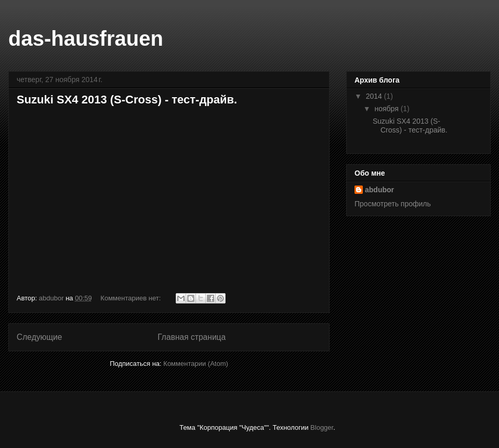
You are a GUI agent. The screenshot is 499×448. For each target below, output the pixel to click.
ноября (387, 109)
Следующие (40, 337)
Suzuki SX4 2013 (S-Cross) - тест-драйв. (127, 100)
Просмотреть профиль (393, 204)
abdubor (379, 190)
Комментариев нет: (132, 298)
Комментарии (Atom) (196, 364)
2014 (375, 96)
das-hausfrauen (86, 38)
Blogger (322, 427)
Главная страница (192, 337)
